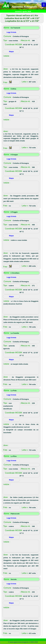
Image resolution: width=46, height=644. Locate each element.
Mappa (11, 52)
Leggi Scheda (11, 32)
